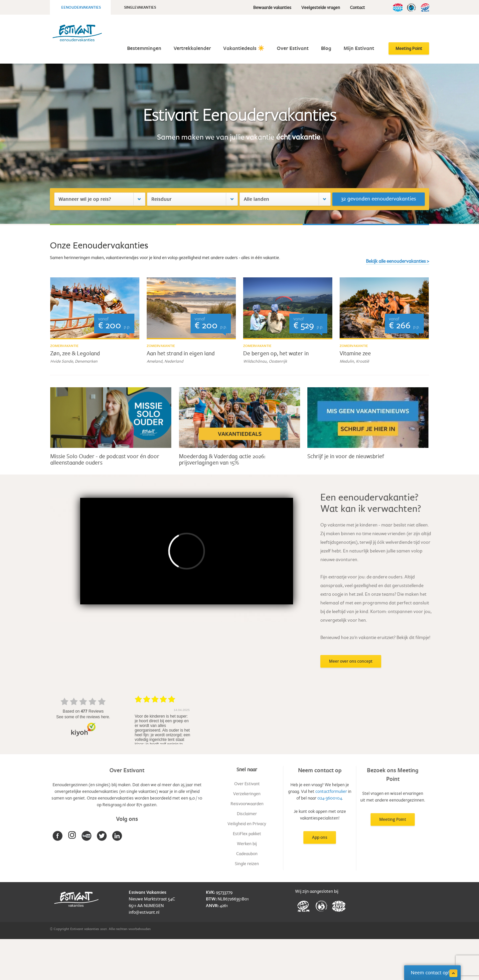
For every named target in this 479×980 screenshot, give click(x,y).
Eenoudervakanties (81, 7)
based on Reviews (83, 711)
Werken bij (247, 843)
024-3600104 (330, 798)
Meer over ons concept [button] (351, 661)
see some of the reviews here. (83, 717)
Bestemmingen (144, 48)
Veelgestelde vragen (321, 7)
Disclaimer (247, 814)
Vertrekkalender (192, 48)
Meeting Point (409, 48)
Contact (357, 7)
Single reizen (247, 863)
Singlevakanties (140, 7)
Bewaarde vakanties (272, 7)
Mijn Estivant (359, 48)
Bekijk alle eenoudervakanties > (398, 261)
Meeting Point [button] (393, 819)
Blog (326, 48)
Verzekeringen (247, 794)
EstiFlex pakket (247, 833)
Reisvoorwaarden (247, 804)
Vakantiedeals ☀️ (244, 48)
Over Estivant (293, 48)
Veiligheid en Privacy (247, 823)
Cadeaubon (247, 853)
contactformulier (331, 791)
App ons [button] (320, 837)
